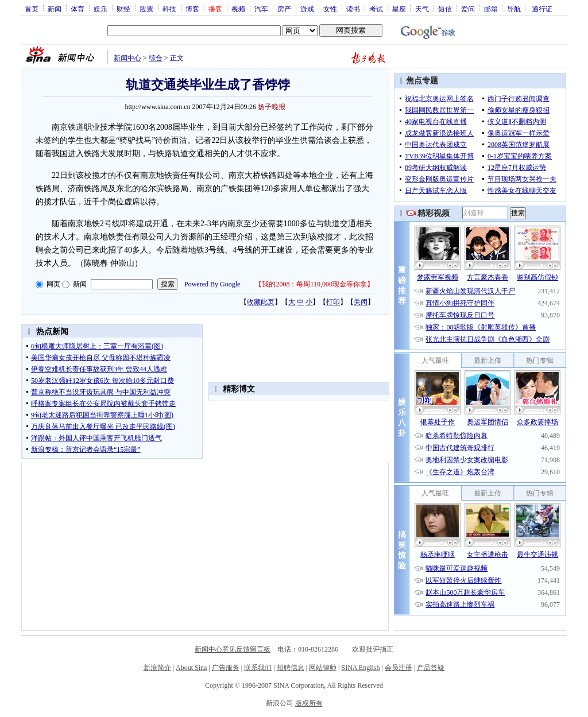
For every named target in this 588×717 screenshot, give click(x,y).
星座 (399, 9)
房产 (284, 9)
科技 (169, 9)
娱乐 (100, 9)
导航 (514, 9)
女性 (330, 9)
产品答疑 (431, 668)
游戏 (307, 9)
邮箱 (491, 9)
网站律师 (323, 668)
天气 (422, 9)
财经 (123, 9)
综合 (156, 58)
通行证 (542, 9)
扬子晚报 (272, 107)
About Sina (191, 668)
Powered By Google (212, 284)
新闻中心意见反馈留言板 (233, 649)
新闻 (55, 9)
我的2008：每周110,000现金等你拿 (314, 284)
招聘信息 (291, 668)
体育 (78, 9)
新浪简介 (157, 668)
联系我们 (258, 668)
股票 (146, 9)
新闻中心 (127, 58)
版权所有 (309, 703)
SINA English (360, 668)
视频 (238, 9)
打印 (333, 302)
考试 (376, 9)
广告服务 (226, 668)
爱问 (468, 9)
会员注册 (399, 668)
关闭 (361, 302)
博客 (192, 9)
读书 (353, 9)
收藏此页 (261, 302)
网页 (53, 284)
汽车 (261, 9)
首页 (32, 9)
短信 (445, 9)
